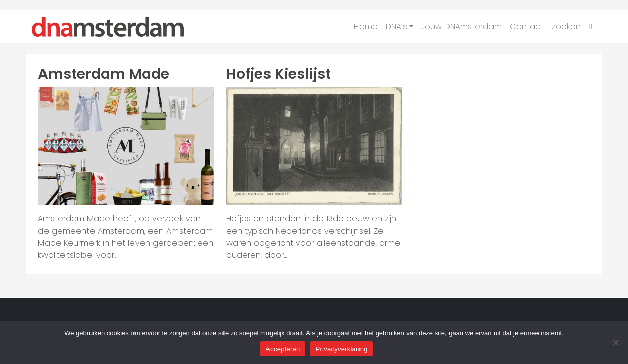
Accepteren (283, 349)
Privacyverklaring (342, 349)
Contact (527, 27)
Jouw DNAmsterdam (461, 27)
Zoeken (566, 27)
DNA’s (396, 27)
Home (366, 27)
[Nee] (615, 342)
